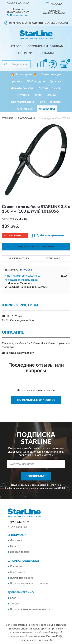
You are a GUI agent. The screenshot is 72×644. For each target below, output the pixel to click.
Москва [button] (29, 270)
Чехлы (57, 88)
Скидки (15, 604)
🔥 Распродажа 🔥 (24, 74)
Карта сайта (17, 572)
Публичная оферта (22, 578)
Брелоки (16, 81)
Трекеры (55, 102)
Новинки (25, 53)
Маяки (38, 95)
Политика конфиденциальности (30, 610)
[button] (18, 15)
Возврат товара (20, 552)
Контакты (46, 53)
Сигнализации (51, 74)
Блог (13, 598)
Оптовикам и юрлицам (46, 46)
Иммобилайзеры (22, 88)
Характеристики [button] (19, 258)
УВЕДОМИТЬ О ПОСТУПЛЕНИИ (36, 247)
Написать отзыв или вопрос (36, 400)
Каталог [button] (15, 46)
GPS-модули (26, 109)
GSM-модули (36, 81)
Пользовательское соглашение (29, 584)
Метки (43, 88)
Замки (51, 95)
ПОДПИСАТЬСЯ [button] (36, 476)
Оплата (15, 546)
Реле (42, 102)
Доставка (16, 541)
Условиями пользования (44, 488)
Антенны (23, 95)
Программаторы (22, 102)
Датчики (55, 81)
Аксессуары (47, 109)
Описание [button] (53, 258)
